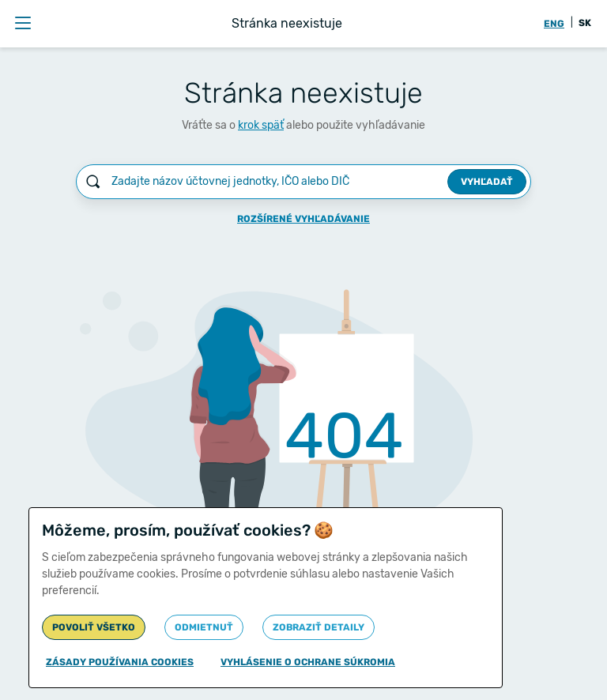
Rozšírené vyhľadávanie (303, 219)
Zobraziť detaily (319, 627)
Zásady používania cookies (120, 662)
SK (585, 23)
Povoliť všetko (94, 627)
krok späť (261, 125)
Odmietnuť (204, 627)
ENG (554, 24)
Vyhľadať (487, 182)
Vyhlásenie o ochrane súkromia (308, 662)
